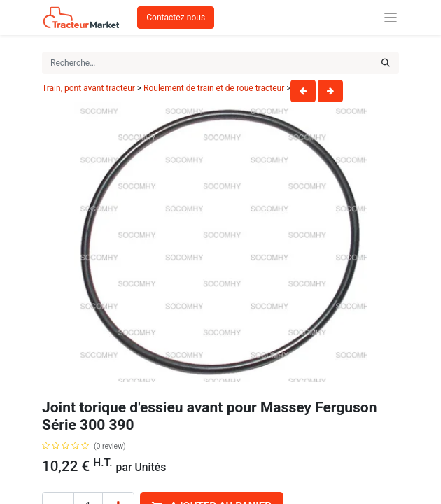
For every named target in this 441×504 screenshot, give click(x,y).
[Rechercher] (386, 63)
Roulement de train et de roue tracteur (214, 88)
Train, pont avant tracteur (89, 88)
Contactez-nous (176, 17)
